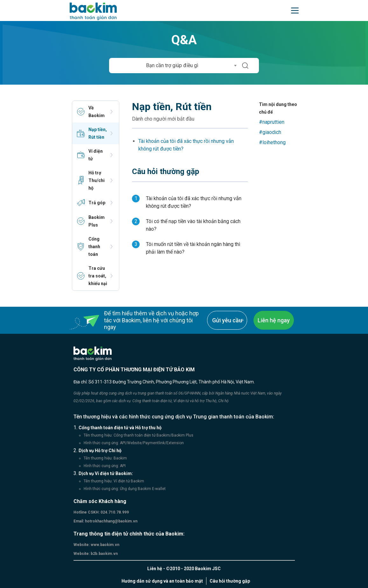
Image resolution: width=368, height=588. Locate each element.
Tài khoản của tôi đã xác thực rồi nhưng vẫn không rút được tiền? (186, 145)
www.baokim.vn (104, 545)
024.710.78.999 (114, 512)
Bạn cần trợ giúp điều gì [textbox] (172, 65)
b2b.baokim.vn (104, 554)
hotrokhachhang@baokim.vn (111, 521)
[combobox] (174, 66)
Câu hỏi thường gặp (230, 581)
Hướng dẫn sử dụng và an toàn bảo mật (162, 581)
